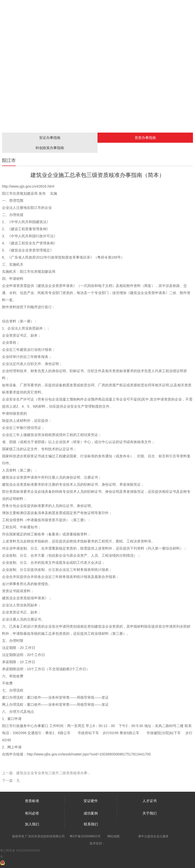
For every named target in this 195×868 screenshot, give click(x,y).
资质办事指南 (145, 138)
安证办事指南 (50, 138)
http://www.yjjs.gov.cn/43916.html (28, 186)
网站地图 (113, 836)
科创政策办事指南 (50, 148)
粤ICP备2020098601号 (85, 836)
